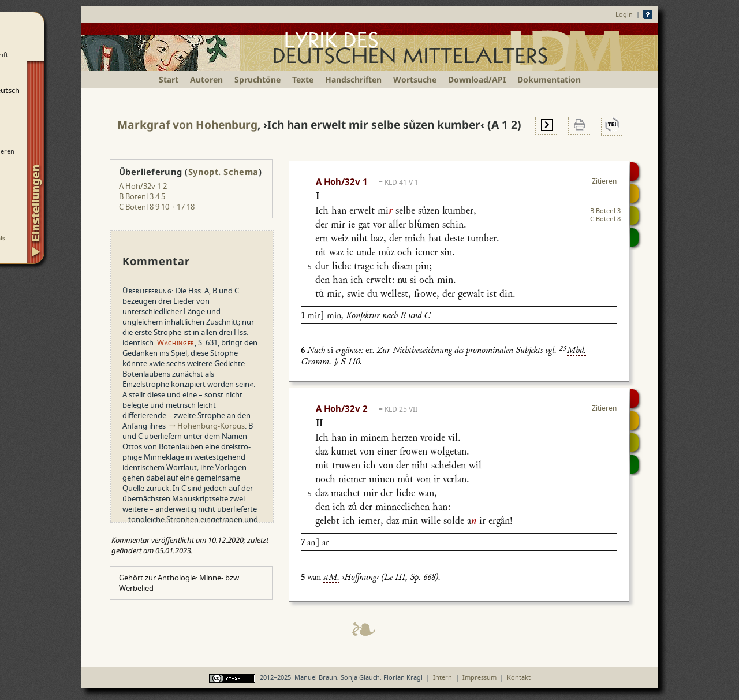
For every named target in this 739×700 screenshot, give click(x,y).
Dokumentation (549, 79)
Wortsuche (415, 79)
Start (169, 79)
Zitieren (604, 181)
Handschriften (353, 79)
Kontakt (519, 677)
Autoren (206, 79)
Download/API (477, 79)
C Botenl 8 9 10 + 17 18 (157, 207)
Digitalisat (634, 172)
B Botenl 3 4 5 (142, 196)
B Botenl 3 (605, 211)
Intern (443, 677)
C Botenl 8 (605, 219)
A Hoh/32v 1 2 (143, 186)
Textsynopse (634, 215)
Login (624, 14)
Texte (303, 79)
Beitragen (634, 237)
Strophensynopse (634, 193)
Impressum (479, 677)
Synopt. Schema (223, 172)
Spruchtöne (257, 79)
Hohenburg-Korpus (211, 426)
